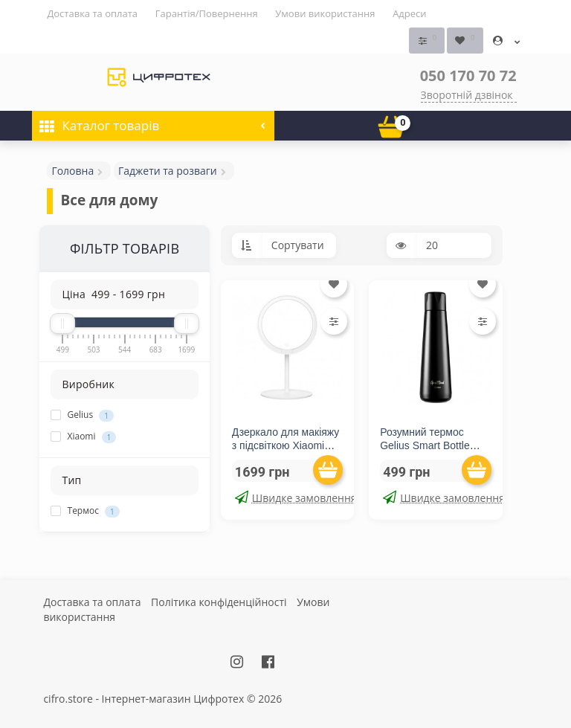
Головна (72, 171)
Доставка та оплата (92, 13)
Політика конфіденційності (219, 601)
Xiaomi (83, 437)
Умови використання (325, 13)
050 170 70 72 (468, 75)
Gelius (82, 415)
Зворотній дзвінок (467, 95)
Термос (85, 511)
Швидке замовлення (289, 497)
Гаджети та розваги (168, 171)
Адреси (409, 13)
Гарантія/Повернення (207, 13)
